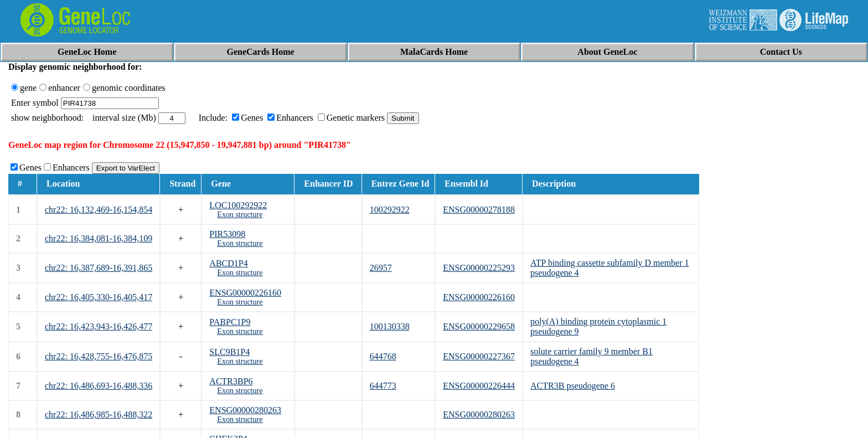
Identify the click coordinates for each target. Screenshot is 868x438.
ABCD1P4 (228, 263)
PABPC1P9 (230, 322)
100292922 (390, 210)
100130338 (390, 326)
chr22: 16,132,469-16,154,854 (99, 210)
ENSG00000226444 (479, 386)
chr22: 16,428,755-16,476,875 (99, 356)
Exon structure (240, 215)
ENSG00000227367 (479, 356)
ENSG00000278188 (479, 210)
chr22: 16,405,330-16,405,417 (99, 297)
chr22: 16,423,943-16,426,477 (99, 326)
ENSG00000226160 (245, 293)
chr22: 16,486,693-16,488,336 (99, 386)
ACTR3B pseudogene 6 (573, 386)
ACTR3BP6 (231, 381)
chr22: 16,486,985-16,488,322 (99, 414)
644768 (383, 356)
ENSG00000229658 (479, 326)
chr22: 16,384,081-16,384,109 (99, 238)
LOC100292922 (238, 205)
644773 (383, 386)
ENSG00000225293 (479, 268)
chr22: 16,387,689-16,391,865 (99, 268)
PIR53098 (227, 234)
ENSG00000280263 (245, 410)
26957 (381, 268)
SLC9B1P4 (229, 352)
